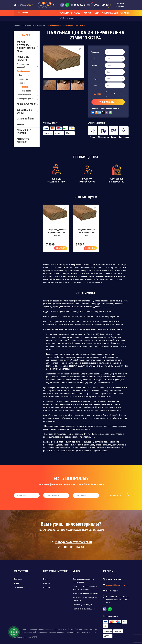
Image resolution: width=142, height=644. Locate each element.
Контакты (124, 13)
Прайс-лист (87, 13)
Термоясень (23, 83)
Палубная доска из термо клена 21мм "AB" (86, 233)
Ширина (95, 59)
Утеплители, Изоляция (27, 141)
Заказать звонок (101, 5)
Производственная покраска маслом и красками (85, 588)
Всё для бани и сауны (27, 111)
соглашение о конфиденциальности (81, 632)
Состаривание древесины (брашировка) (83, 581)
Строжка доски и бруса (82, 605)
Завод (94, 79)
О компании (64, 13)
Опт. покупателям (110, 13)
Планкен (47, 587)
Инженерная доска (25, 99)
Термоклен (23, 87)
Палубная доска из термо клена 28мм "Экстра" (57, 233)
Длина (94, 65)
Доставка (75, 13)
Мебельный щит (27, 119)
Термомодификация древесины (86, 593)
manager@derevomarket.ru (71, 542)
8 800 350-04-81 (82, 5)
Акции (97, 13)
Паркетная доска (24, 95)
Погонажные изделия (27, 132)
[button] (46, 85)
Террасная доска (24, 91)
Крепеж (27, 125)
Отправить (115, 495)
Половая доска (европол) (23, 66)
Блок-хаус (47, 583)
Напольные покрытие (27, 58)
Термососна (23, 79)
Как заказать (19, 587)
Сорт (93, 72)
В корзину (61, 248)
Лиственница (24, 75)
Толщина (95, 52)
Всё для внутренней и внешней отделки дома (27, 47)
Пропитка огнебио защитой (84, 609)
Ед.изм (94, 85)
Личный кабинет (120, 5)
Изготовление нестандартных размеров (85, 599)
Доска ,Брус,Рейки (27, 104)
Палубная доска (23, 71)
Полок (46, 579)
